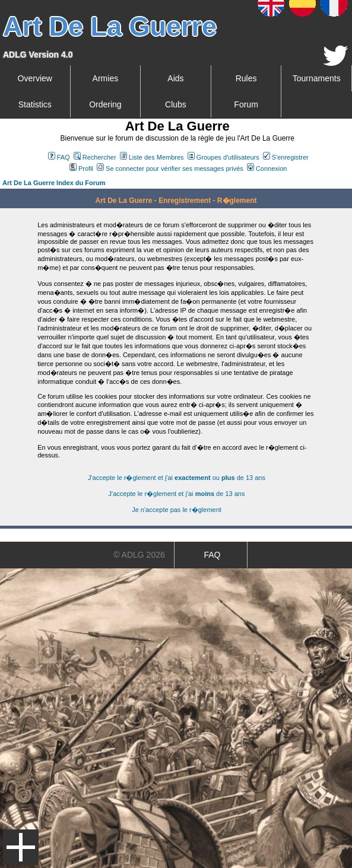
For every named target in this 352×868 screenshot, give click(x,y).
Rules (246, 78)
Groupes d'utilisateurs (223, 157)
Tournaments (317, 78)
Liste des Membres (152, 157)
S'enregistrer (286, 157)
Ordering (105, 104)
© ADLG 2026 (139, 555)
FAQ (59, 157)
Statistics (35, 104)
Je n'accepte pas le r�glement (177, 510)
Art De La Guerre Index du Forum (54, 183)
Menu (21, 847)
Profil (81, 168)
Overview (35, 78)
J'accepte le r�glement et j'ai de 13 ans (177, 494)
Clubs (176, 104)
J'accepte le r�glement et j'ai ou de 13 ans (177, 478)
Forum (246, 104)
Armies (106, 78)
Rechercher (95, 157)
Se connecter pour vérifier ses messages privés (170, 168)
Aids (175, 78)
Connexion (267, 168)
